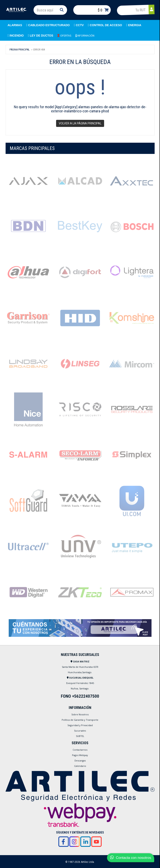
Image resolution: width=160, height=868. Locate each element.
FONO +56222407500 (80, 696)
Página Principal (20, 50)
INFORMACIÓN (85, 36)
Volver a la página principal (80, 123)
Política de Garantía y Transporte (80, 720)
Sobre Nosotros (80, 714)
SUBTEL (80, 736)
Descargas (80, 761)
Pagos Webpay (80, 755)
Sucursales (80, 731)
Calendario (80, 766)
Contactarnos (80, 750)
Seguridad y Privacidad (80, 725)
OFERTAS (64, 36)
